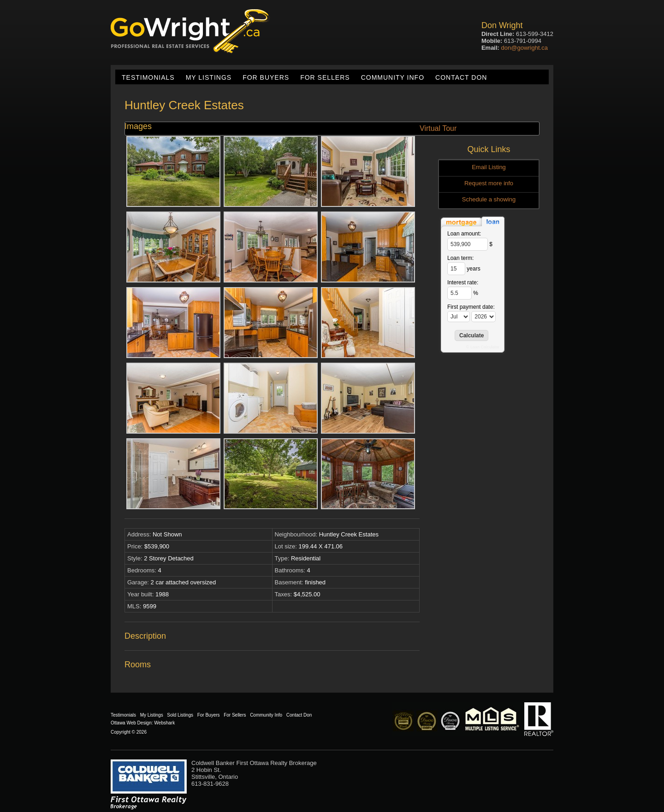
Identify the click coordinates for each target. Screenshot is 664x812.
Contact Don (461, 77)
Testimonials (148, 77)
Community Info (393, 77)
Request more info (489, 183)
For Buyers (266, 77)
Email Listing (489, 167)
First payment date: (471, 307)
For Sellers (325, 77)
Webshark (164, 723)
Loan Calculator (485, 347)
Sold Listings (180, 715)
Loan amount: (464, 234)
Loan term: (460, 258)
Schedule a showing (489, 199)
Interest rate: (463, 282)
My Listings (209, 77)
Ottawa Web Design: (132, 723)
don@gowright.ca (525, 48)
